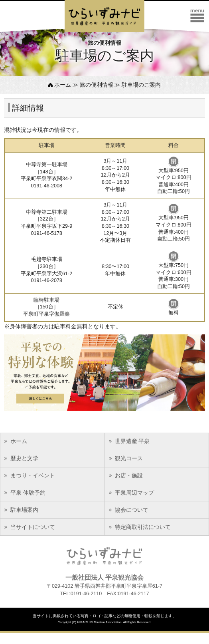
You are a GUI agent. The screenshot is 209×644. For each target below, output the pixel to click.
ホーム (63, 85)
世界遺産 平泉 (132, 441)
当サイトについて (33, 527)
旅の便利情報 (97, 85)
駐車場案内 (24, 510)
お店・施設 (129, 475)
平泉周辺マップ (134, 493)
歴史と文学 (24, 458)
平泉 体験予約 (28, 493)
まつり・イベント (33, 475)
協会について (132, 510)
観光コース (129, 458)
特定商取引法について (143, 527)
